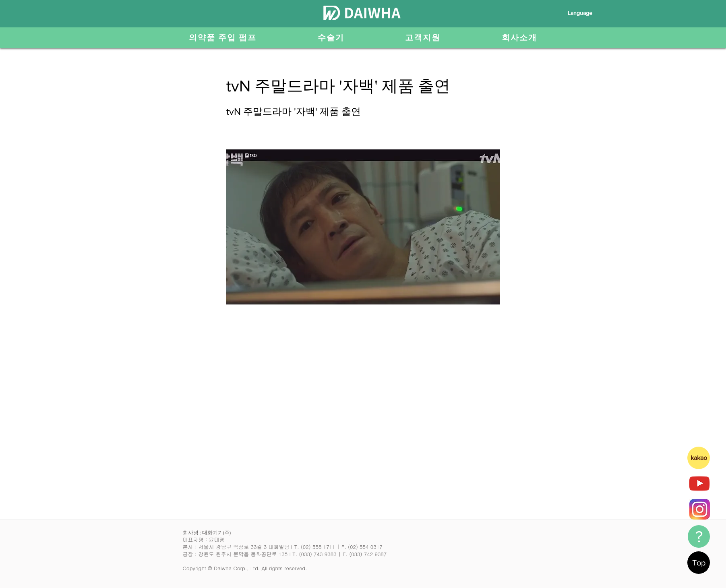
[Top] (699, 563)
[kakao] (699, 458)
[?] (699, 536)
